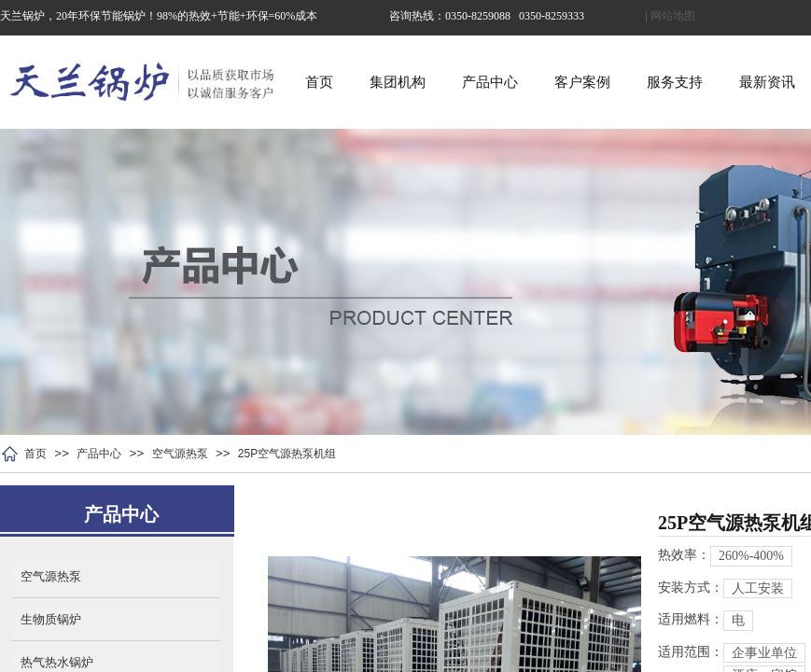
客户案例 (582, 82)
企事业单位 (764, 653)
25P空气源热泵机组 (287, 454)
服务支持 (675, 82)
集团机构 (398, 82)
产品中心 (490, 82)
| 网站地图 (670, 16)
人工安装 (758, 588)
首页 (319, 82)
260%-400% (751, 556)
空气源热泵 (180, 454)
